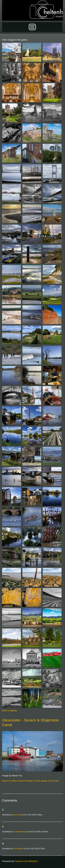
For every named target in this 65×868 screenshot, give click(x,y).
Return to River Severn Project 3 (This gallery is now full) (30, 781)
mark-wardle (18, 849)
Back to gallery (9, 711)
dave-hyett (17, 815)
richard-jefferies (19, 832)
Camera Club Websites (26, 861)
